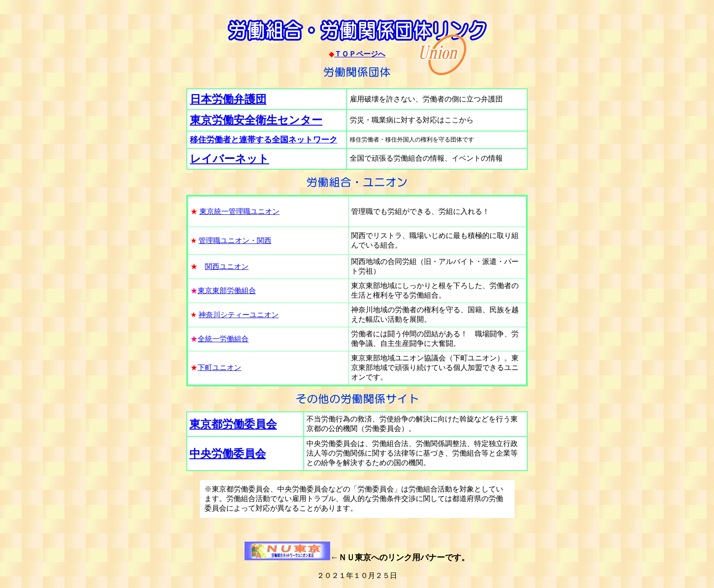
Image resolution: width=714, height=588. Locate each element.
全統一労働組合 (223, 339)
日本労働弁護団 (228, 99)
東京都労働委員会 (233, 424)
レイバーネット (229, 159)
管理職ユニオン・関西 (235, 241)
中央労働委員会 (228, 454)
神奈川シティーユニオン (239, 315)
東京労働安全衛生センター (256, 120)
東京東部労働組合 (227, 291)
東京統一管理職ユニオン (240, 211)
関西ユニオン (227, 266)
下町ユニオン (219, 367)
